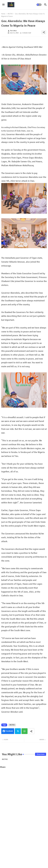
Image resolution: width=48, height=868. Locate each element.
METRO (10, 14)
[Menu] (3, 5)
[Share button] (31, 731)
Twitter (18, 731)
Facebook (9, 731)
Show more (41, 754)
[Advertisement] (24, 795)
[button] (39, 5)
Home (3, 14)
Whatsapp (25, 731)
